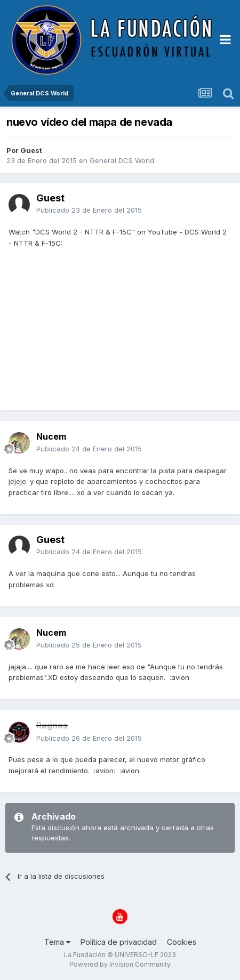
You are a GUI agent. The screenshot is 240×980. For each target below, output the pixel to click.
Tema (57, 942)
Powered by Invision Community (120, 964)
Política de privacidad (119, 942)
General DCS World (122, 160)
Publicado (89, 210)
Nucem (51, 436)
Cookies (182, 942)
